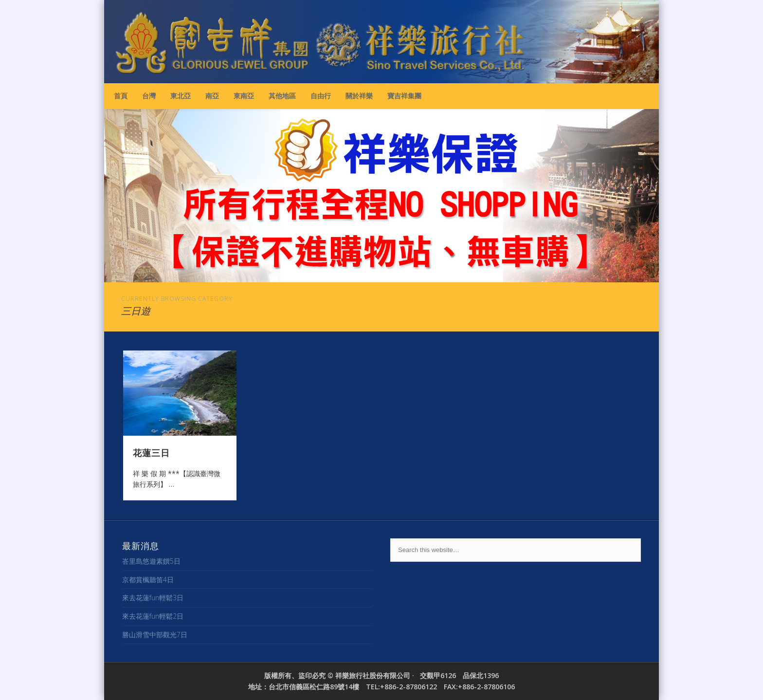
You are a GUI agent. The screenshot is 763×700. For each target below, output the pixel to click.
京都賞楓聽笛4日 (148, 580)
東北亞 (181, 96)
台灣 (149, 96)
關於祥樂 (359, 96)
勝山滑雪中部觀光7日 (155, 635)
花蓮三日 (151, 452)
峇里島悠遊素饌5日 (151, 561)
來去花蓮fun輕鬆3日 (153, 598)
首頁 (121, 96)
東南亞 (244, 96)
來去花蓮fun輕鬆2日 (153, 616)
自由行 (321, 96)
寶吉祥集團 (404, 96)
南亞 (212, 96)
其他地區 (282, 96)
